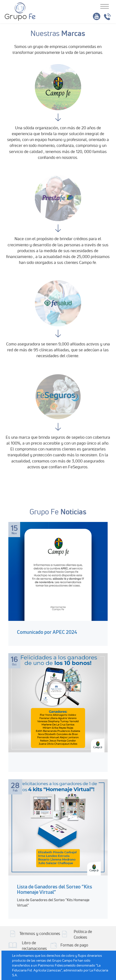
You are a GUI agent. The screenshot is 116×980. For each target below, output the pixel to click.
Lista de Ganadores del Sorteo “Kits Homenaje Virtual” (55, 889)
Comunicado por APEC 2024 (47, 632)
